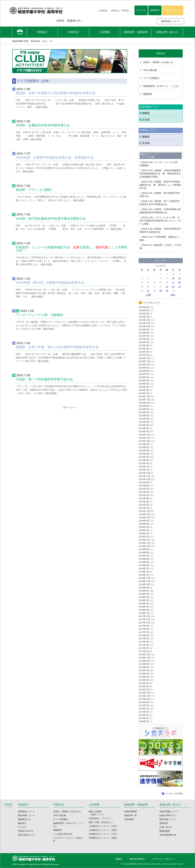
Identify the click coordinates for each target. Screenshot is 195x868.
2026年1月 (144, 317)
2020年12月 (144, 511)
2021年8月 (144, 486)
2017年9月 (144, 626)
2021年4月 (144, 498)
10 (173, 278)
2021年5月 (144, 495)
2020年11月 (144, 514)
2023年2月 (144, 428)
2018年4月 (144, 603)
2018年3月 (144, 607)
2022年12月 (144, 435)
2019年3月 (144, 568)
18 (180, 282)
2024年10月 (144, 365)
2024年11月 (144, 361)
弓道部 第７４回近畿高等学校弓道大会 (44, 379)
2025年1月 (144, 355)
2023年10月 (144, 403)
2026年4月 (144, 307)
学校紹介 (42, 32)
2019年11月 (144, 543)
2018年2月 (144, 610)
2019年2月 (144, 572)
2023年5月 (144, 419)
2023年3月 (144, 425)
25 (180, 286)
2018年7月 (144, 594)
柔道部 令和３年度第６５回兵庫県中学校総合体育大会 (56, 93)
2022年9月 (144, 444)
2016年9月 (144, 664)
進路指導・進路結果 (136, 32)
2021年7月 (144, 489)
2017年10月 (144, 623)
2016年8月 (144, 667)
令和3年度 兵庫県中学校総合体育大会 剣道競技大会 (56, 158)
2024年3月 (144, 387)
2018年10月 (144, 584)
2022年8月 (144, 447)
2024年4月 (144, 384)
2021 (45, 41)
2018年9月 (144, 588)
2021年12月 (144, 473)
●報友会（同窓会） (121, 11)
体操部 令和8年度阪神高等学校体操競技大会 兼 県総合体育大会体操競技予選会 (160, 174)
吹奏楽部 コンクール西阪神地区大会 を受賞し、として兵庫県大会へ (71, 249)
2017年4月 (144, 642)
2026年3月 (144, 310)
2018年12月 (144, 578)
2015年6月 (144, 712)
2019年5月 (144, 562)
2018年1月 (144, 613)
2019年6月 (144, 559)
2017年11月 (144, 619)
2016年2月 (144, 686)
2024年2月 (144, 390)
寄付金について (173, 10)
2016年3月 (144, 683)
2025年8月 (144, 333)
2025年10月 (144, 326)
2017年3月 (144, 645)
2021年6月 (144, 492)
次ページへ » (70, 407)
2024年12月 (144, 358)
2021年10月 (144, 479)
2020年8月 (144, 524)
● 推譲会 (103, 11)
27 (148, 291)
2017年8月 (144, 629)
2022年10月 (144, 441)
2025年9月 (144, 329)
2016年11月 (144, 658)
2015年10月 (144, 699)
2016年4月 (144, 680)
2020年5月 (144, 530)
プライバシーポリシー (164, 859)
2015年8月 (144, 705)
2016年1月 (144, 689)
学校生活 (73, 32)
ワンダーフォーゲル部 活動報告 (40, 315)
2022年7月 (144, 451)
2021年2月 (144, 505)
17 (173, 282)
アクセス (141, 10)
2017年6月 (144, 635)
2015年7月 (144, 709)
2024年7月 (144, 374)
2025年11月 (144, 323)
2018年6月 (144, 597)
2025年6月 (144, 339)
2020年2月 (144, 533)
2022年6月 (144, 454)
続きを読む (42, 107)
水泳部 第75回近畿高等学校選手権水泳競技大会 (51, 219)
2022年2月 (144, 466)
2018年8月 (144, 591)
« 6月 (148, 295)
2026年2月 (144, 314)
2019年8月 (144, 553)
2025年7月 (144, 336)
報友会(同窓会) (137, 859)
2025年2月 (144, 352)
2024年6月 (144, 377)
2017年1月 (144, 651)
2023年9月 (144, 406)
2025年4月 (144, 345)
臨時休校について (170, 21)
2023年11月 (144, 400)
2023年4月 (144, 422)
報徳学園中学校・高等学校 (26, 41)
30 (167, 291)
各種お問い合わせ (167, 32)
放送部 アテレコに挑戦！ (35, 190)
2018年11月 (144, 581)
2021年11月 (144, 476)
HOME (8, 804)
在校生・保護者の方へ (70, 21)
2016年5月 (144, 677)
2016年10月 (144, 661)
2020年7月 (144, 527)
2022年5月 (144, 457)
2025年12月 (144, 320)
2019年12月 (144, 540)
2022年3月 (144, 463)
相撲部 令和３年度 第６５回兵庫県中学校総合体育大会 (57, 347)
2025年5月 (144, 342)
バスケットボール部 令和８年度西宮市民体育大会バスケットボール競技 (160, 221)
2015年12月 (144, 693)
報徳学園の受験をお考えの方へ (29, 21)
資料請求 (155, 10)
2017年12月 (144, 616)
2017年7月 (144, 632)
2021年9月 (144, 482)
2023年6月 (144, 416)
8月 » (173, 295)
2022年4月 (144, 460)
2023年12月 (144, 396)
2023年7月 (144, 412)
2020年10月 (144, 517)
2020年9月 (144, 521)
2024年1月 (144, 393)
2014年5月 (144, 715)
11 (179, 278)
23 (167, 286)
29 (161, 291)
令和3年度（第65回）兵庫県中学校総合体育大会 (50, 283)
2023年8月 (144, 409)
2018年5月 (144, 600)
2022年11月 (144, 438)
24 (173, 286)
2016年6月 (144, 674)
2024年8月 (144, 371)
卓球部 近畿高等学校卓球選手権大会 (43, 125)
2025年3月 (144, 349)
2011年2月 (144, 718)
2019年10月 (144, 546)
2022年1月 (144, 470)
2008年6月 (144, 721)
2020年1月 (144, 537)
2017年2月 (144, 648)
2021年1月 (144, 508)
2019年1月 (144, 575)
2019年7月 (144, 556)
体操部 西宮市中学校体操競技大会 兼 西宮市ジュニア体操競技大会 (160, 185)
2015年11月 (144, 696)
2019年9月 (144, 549)
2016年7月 (144, 670)
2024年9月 (144, 368)
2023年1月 (144, 431)
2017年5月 (144, 639)
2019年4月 (144, 565)
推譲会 (119, 859)
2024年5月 (144, 380)
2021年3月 (144, 502)
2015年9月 (144, 702)
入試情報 (105, 32)
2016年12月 (144, 654)
